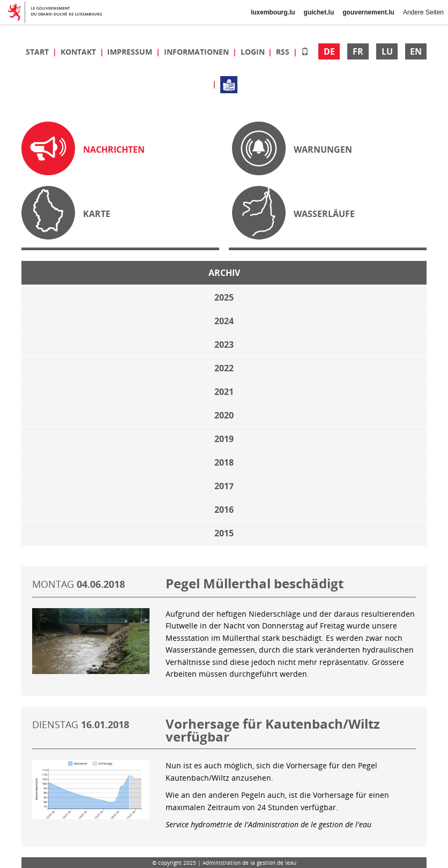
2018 (224, 462)
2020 (224, 415)
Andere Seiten (423, 12)
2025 (224, 297)
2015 (224, 533)
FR (358, 51)
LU (387, 51)
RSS (284, 52)
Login (254, 52)
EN (416, 51)
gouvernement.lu (368, 12)
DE (329, 51)
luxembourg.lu (273, 12)
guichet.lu (319, 12)
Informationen (197, 52)
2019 (224, 439)
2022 (224, 368)
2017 (224, 486)
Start (38, 52)
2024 (224, 321)
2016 (224, 510)
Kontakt (79, 52)
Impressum (131, 52)
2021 (224, 392)
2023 (224, 345)
